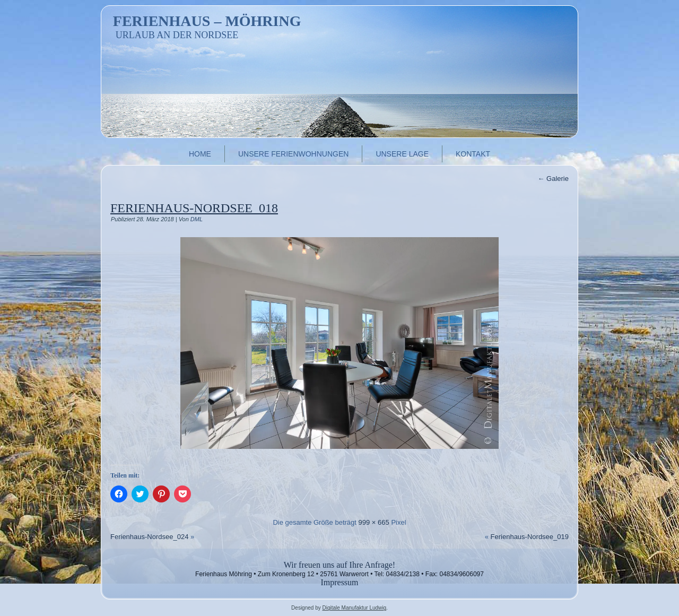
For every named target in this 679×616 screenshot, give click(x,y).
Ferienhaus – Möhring (207, 21)
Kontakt (473, 154)
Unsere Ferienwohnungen (293, 154)
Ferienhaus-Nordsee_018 (194, 208)
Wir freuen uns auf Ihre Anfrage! (339, 565)
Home (200, 154)
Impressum (339, 582)
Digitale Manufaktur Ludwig (354, 608)
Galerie (553, 179)
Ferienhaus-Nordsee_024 (149, 537)
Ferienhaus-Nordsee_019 (530, 537)
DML (197, 219)
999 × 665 (374, 522)
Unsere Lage (402, 154)
